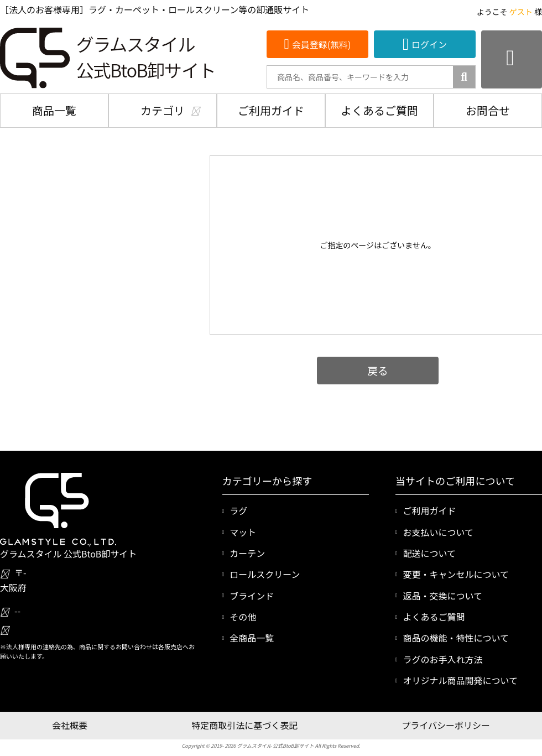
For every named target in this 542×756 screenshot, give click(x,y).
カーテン (247, 553)
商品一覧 (54, 110)
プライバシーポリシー (446, 725)
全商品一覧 (252, 638)
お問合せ (488, 110)
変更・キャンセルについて (456, 574)
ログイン (429, 44)
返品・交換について (442, 596)
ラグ (238, 510)
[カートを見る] (512, 59)
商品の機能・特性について (456, 638)
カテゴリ (163, 110)
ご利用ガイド (271, 110)
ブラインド (252, 596)
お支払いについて (438, 532)
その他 (243, 617)
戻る (377, 370)
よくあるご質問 (379, 110)
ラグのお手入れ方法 (442, 659)
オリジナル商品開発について (460, 680)
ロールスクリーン (265, 574)
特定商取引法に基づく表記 (244, 725)
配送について (429, 553)
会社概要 (70, 725)
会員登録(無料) (322, 44)
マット (243, 532)
